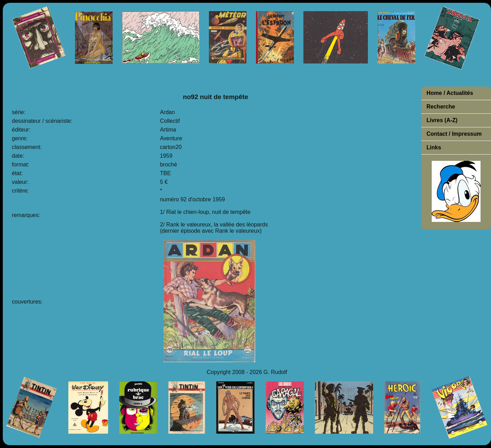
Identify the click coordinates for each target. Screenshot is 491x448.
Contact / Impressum (454, 134)
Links (434, 147)
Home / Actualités (450, 93)
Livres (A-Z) (442, 120)
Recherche (441, 107)
